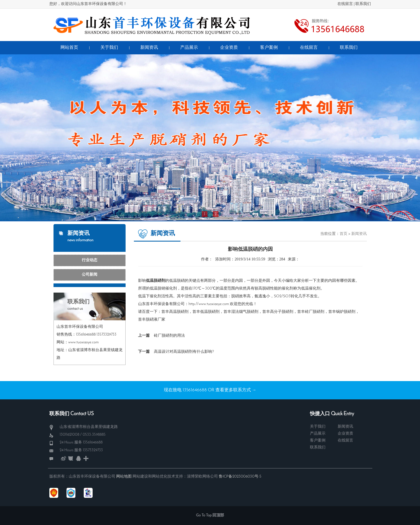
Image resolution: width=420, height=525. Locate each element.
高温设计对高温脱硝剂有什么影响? (184, 352)
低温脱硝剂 (210, 312)
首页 (343, 234)
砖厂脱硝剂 (315, 312)
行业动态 (90, 260)
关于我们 (318, 427)
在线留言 (345, 4)
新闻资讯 (359, 234)
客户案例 (318, 441)
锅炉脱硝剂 (346, 312)
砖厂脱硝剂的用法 (169, 336)
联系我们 (363, 4)
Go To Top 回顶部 (210, 515)
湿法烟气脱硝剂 (245, 312)
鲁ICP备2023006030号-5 (240, 477)
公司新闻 (90, 275)
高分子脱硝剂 (282, 312)
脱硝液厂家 (156, 320)
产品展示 (318, 434)
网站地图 (124, 477)
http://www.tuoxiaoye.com (209, 304)
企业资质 (345, 434)
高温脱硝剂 (179, 312)
